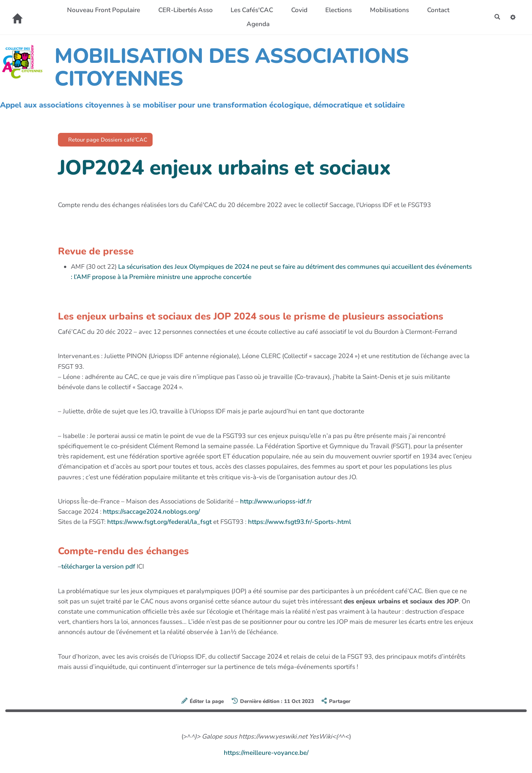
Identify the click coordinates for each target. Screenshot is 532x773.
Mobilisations (387, 10)
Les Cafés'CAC (250, 10)
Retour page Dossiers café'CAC (114, 141)
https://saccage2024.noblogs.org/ (151, 514)
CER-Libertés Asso (183, 10)
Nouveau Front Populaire (101, 10)
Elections (336, 10)
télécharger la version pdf (99, 569)
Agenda (256, 24)
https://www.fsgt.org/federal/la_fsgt (159, 524)
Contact (436, 10)
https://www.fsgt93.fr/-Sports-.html (300, 524)
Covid (297, 10)
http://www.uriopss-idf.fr (276, 503)
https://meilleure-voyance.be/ (266, 755)
